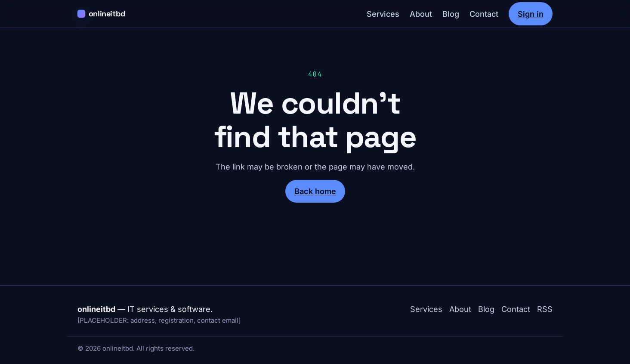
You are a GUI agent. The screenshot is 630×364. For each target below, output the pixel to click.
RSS (545, 309)
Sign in (531, 14)
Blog (451, 14)
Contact (484, 14)
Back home (315, 191)
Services (383, 14)
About (421, 14)
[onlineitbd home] (102, 14)
